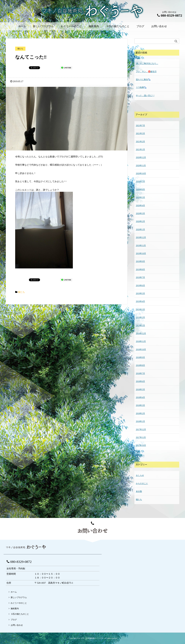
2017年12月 (141, 430)
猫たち (21, 292)
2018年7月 (140, 373)
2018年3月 (140, 405)
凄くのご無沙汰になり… (147, 63)
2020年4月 (140, 206)
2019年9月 (140, 261)
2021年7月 (140, 126)
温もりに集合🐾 (143, 79)
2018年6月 (140, 381)
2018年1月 (140, 421)
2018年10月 (141, 350)
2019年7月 (140, 277)
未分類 (139, 491)
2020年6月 (140, 190)
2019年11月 (141, 246)
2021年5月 (140, 133)
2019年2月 (140, 317)
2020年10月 (141, 173)
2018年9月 (140, 357)
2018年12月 (141, 333)
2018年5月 (140, 390)
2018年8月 (140, 365)
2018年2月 (140, 413)
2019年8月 (140, 270)
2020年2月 (140, 221)
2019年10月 (141, 253)
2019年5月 (140, 293)
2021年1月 (140, 150)
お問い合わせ (159, 26)
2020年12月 (141, 157)
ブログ (140, 26)
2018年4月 (140, 397)
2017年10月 (141, 445)
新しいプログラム (43, 26)
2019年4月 (140, 301)
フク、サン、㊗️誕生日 (146, 72)
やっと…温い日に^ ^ (145, 96)
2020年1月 (140, 230)
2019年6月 (140, 286)
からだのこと (142, 484)
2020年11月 (141, 166)
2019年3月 (140, 310)
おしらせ (140, 475)
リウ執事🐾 (141, 87)
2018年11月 (141, 341)
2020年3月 (140, 213)
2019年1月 (140, 326)
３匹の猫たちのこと (118, 26)
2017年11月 (141, 437)
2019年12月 (141, 237)
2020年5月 (140, 197)
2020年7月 (140, 181)
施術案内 (94, 26)
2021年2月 (140, 142)
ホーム (22, 26)
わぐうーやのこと (71, 26)
